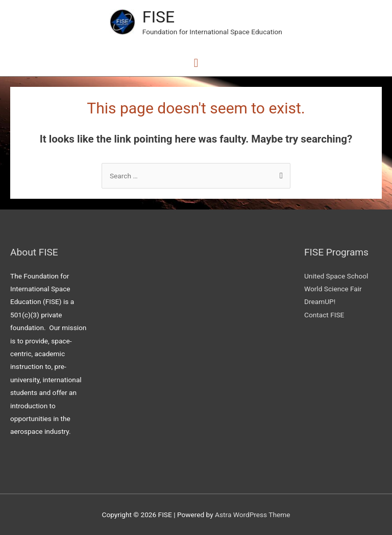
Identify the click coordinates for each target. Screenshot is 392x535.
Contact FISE (324, 315)
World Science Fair (333, 289)
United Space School (336, 276)
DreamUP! (320, 301)
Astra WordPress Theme (252, 515)
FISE (158, 17)
